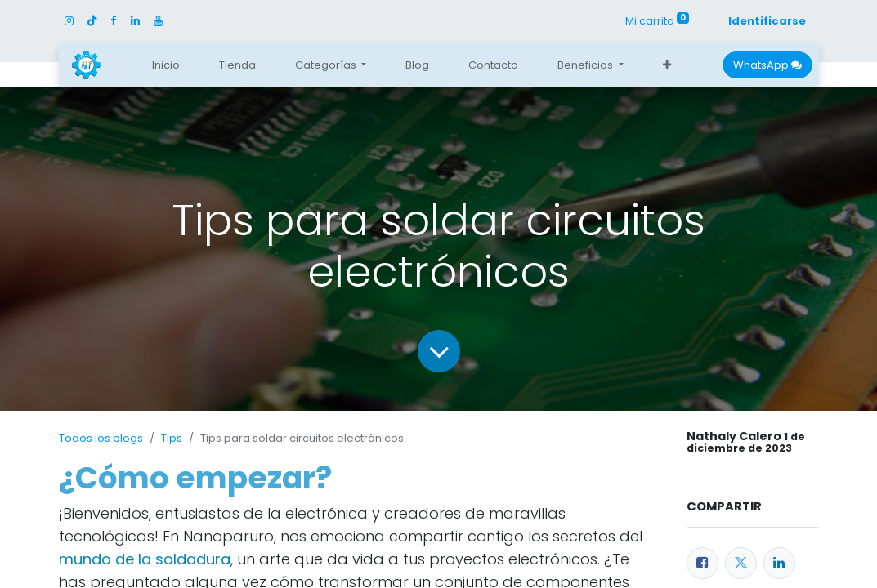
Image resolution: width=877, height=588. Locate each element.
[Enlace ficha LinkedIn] (779, 563)
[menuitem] (166, 65)
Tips (172, 438)
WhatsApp (767, 65)
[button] (667, 65)
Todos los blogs (101, 438)
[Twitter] (741, 563)
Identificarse (767, 21)
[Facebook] (702, 563)
